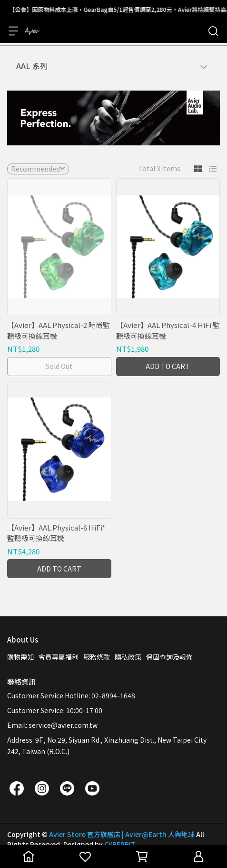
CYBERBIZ (120, 844)
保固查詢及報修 (169, 657)
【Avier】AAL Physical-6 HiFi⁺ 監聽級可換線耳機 (56, 533)
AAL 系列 (32, 66)
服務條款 (97, 657)
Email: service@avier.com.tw (52, 725)
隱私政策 (128, 657)
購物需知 (20, 657)
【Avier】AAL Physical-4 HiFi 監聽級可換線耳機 (168, 330)
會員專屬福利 (59, 657)
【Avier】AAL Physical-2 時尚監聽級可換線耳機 (59, 330)
